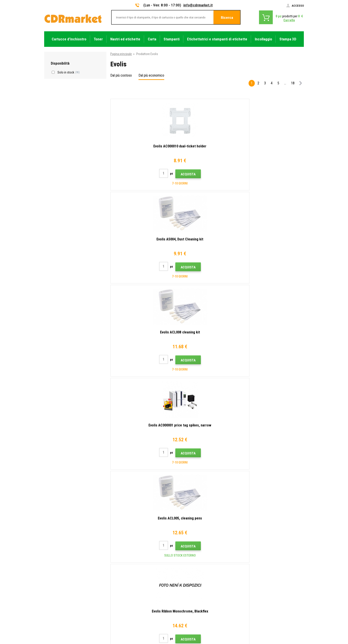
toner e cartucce (199, 638)
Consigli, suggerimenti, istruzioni (132, 544)
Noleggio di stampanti (125, 597)
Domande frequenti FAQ (126, 564)
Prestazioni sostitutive (126, 603)
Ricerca (227, 18)
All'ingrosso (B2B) (123, 557)
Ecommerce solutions (272, 623)
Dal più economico (151, 75)
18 (293, 83)
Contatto (117, 538)
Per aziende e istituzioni (126, 590)
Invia (251, 509)
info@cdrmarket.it (198, 5)
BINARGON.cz (295, 623)
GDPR (115, 584)
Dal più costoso (121, 75)
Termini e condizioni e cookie (130, 577)
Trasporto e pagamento (126, 551)
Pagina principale (121, 54)
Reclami (116, 571)
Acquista (150, 174)
